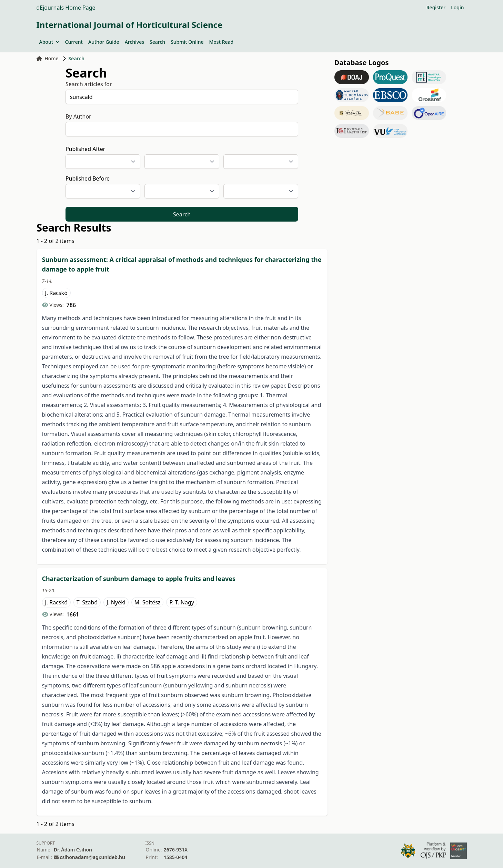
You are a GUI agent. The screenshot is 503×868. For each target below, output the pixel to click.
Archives (134, 42)
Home (48, 58)
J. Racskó (56, 293)
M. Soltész (148, 602)
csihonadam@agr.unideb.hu (92, 857)
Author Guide (104, 42)
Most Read (221, 42)
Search (157, 42)
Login (457, 7)
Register (436, 7)
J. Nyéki (116, 602)
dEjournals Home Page (66, 8)
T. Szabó (87, 602)
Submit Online (187, 42)
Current (74, 42)
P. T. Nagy (182, 602)
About (49, 42)
